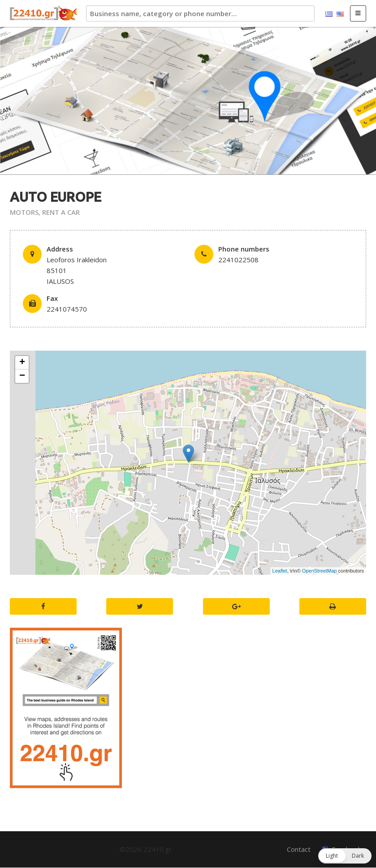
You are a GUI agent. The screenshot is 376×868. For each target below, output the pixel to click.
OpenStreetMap (320, 571)
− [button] (22, 376)
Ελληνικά (329, 14)
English (340, 14)
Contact (299, 849)
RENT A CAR (61, 212)
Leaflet (280, 571)
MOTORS (24, 212)
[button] (345, 856)
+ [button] (22, 363)
